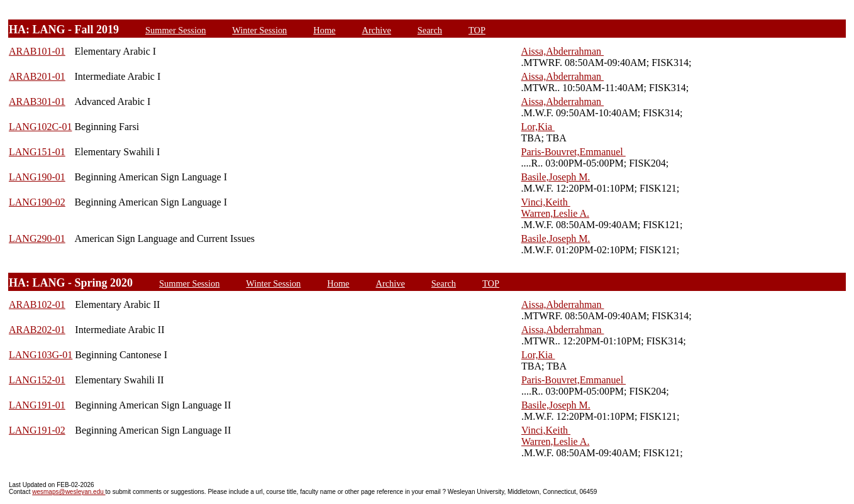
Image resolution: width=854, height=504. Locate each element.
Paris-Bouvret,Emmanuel (574, 152)
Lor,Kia (538, 127)
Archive (376, 30)
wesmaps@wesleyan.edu (69, 492)
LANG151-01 (37, 152)
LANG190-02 (37, 202)
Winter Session (259, 30)
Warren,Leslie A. (555, 213)
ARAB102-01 (37, 304)
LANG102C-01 (40, 127)
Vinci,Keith (546, 202)
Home (324, 30)
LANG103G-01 (41, 355)
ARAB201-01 (37, 76)
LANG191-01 (37, 405)
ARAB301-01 (37, 101)
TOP (477, 30)
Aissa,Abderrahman (563, 51)
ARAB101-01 (37, 51)
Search (430, 30)
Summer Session (175, 30)
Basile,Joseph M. (556, 177)
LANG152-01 (37, 380)
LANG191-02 (37, 430)
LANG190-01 (37, 177)
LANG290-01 (37, 238)
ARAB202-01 (37, 330)
